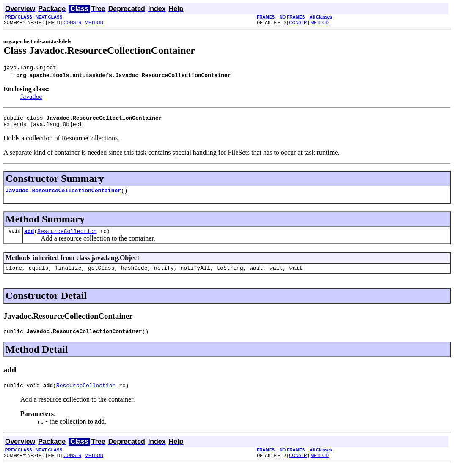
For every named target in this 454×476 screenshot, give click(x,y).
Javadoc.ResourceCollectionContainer (63, 195)
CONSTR (72, 23)
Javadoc (31, 98)
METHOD (94, 23)
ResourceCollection (67, 237)
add (29, 237)
